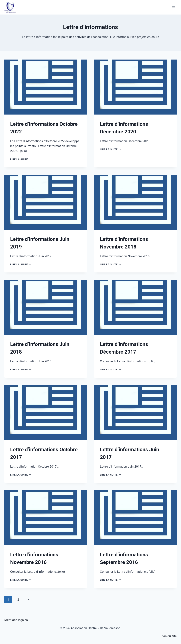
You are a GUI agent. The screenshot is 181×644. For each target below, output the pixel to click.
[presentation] (46, 87)
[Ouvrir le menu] (173, 7)
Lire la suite (21, 159)
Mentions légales (16, 620)
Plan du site (169, 636)
